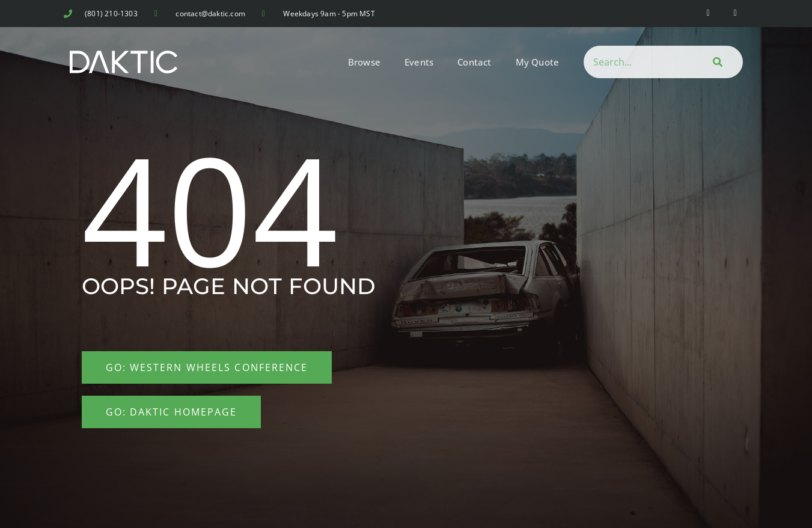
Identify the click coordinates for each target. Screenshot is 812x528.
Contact (474, 62)
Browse (364, 62)
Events (419, 62)
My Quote (538, 62)
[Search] (716, 62)
